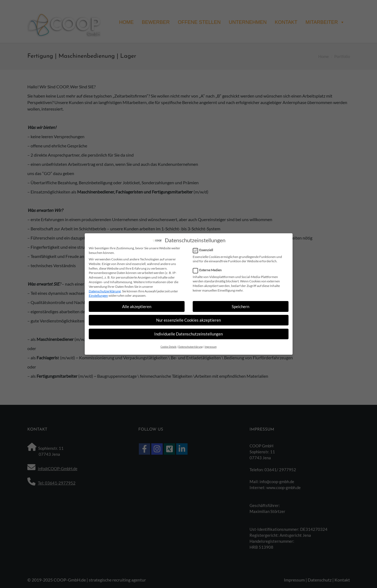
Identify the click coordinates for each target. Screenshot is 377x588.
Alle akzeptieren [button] (137, 305)
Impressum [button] (211, 346)
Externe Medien (209, 269)
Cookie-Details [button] (168, 346)
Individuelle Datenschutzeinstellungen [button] (188, 333)
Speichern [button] (240, 305)
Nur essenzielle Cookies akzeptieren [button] (188, 319)
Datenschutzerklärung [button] (191, 346)
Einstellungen (98, 295)
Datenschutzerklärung (105, 290)
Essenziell (205, 249)
